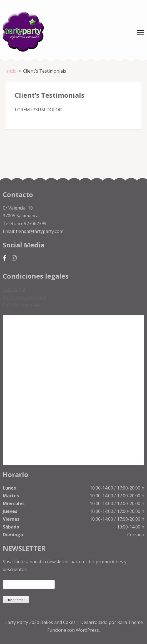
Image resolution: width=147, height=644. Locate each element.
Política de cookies (22, 305)
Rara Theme (130, 622)
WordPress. (88, 630)
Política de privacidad (24, 297)
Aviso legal (14, 289)
